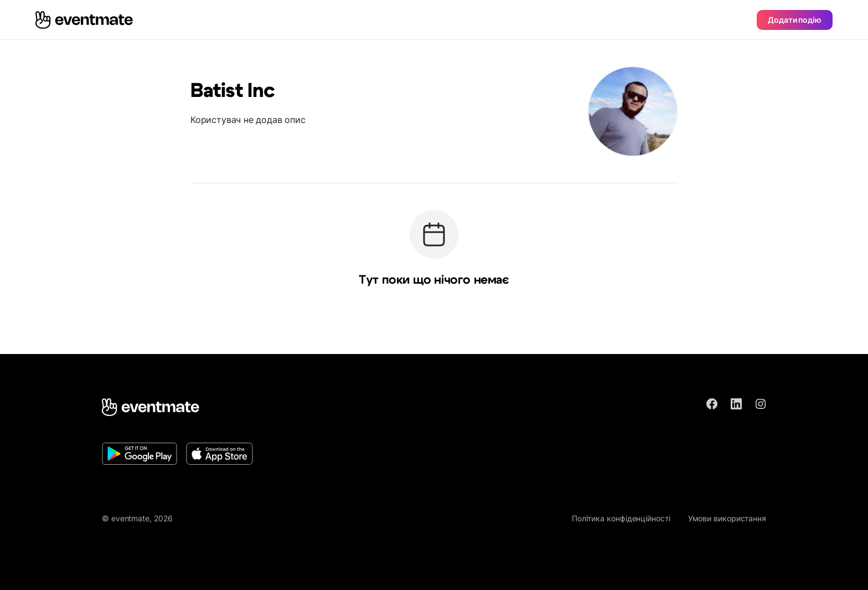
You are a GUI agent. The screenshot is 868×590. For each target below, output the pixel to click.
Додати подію (795, 20)
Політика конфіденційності (621, 518)
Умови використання (727, 518)
